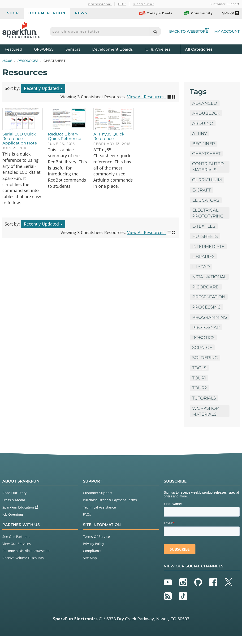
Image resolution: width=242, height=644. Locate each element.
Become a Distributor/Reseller (26, 558)
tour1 (199, 385)
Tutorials (204, 405)
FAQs (87, 522)
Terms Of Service (96, 544)
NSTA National (203, 281)
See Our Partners (16, 544)
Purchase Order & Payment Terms (110, 508)
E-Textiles (204, 227)
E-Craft (201, 190)
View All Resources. (146, 97)
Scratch (202, 355)
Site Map (90, 566)
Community (198, 13)
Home (7, 61)
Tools (199, 375)
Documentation (47, 13)
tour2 (199, 395)
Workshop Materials (206, 419)
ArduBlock (206, 113)
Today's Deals (156, 13)
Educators (206, 200)
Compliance (92, 558)
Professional (100, 4)
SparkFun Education (20, 515)
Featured (18, 49)
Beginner (204, 144)
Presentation (209, 304)
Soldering (205, 365)
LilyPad (201, 267)
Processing (207, 314)
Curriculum (207, 180)
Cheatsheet (207, 154)
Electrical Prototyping (208, 214)
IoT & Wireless (158, 49)
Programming (210, 324)
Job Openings (13, 522)
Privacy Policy (93, 551)
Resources (28, 61)
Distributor (144, 4)
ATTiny (200, 134)
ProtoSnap (206, 334)
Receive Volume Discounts (23, 566)
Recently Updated (43, 88)
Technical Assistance (99, 515)
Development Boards (112, 49)
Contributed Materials (208, 167)
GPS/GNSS (44, 49)
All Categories (199, 49)
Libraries (204, 257)
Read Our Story (14, 500)
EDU (122, 4)
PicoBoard (206, 294)
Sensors (73, 49)
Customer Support (225, 4)
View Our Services (17, 551)
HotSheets (205, 237)
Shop (13, 13)
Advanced (205, 103)
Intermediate (208, 247)
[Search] (155, 32)
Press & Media (14, 508)
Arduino (203, 123)
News (81, 13)
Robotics (203, 344)
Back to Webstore (189, 31)
